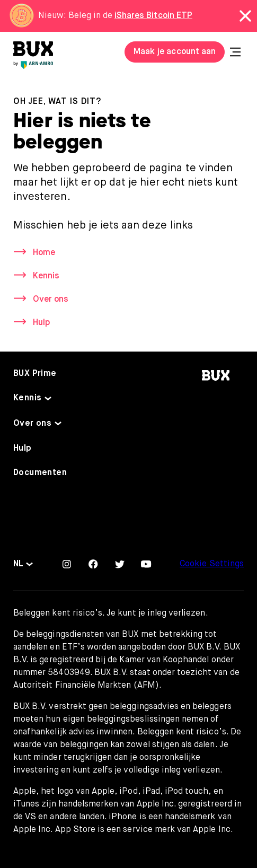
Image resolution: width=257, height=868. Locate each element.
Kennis (46, 276)
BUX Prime (35, 374)
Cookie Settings (212, 564)
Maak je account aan (175, 52)
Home (44, 253)
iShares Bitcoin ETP (153, 16)
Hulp (41, 323)
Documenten (40, 473)
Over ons (51, 300)
